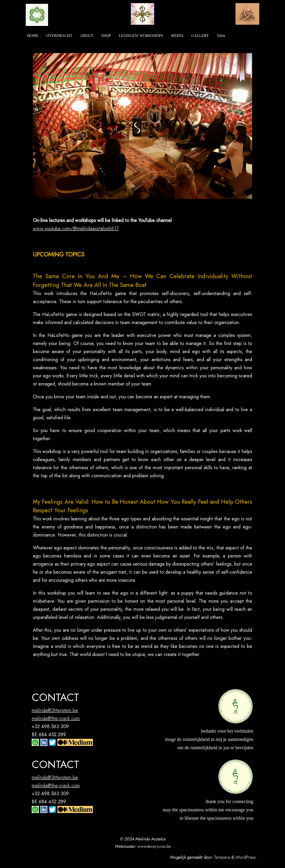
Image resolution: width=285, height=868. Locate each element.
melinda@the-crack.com (56, 718)
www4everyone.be (154, 846)
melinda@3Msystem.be (55, 710)
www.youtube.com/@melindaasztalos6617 (76, 229)
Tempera (222, 857)
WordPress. (246, 857)
